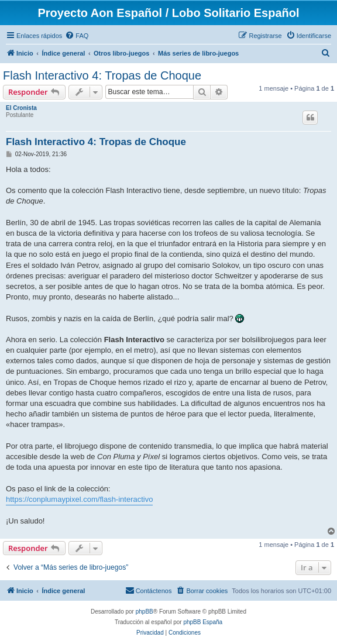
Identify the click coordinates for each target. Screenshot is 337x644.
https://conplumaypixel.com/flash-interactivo (79, 499)
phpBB (145, 612)
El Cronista (21, 108)
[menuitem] (77, 36)
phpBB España (203, 622)
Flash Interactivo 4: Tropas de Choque (102, 75)
